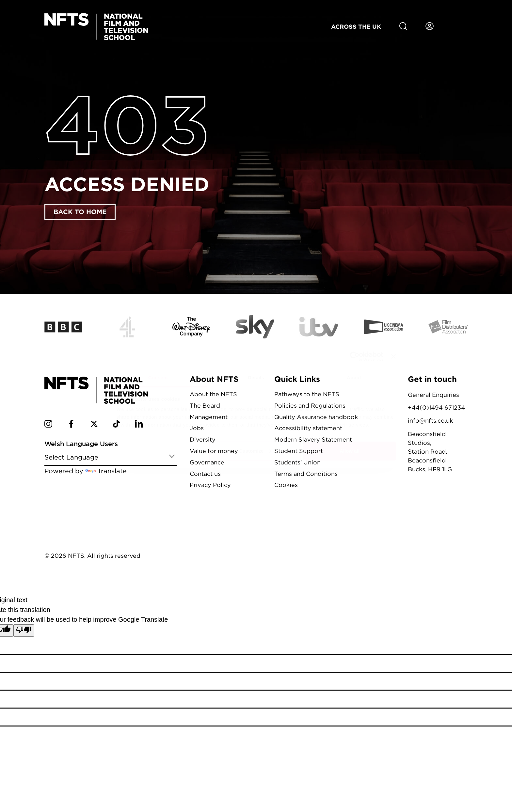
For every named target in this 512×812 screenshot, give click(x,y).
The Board (205, 406)
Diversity (203, 439)
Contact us (205, 474)
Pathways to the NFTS (307, 394)
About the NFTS (213, 394)
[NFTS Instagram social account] (48, 425)
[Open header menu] (459, 26)
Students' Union (297, 462)
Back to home (80, 211)
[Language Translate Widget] (111, 457)
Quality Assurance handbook (316, 417)
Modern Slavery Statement (313, 439)
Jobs (197, 428)
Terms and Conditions (306, 474)
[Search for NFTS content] (403, 26)
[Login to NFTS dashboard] (429, 26)
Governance (207, 462)
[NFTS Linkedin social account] (139, 425)
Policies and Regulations (310, 406)
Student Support (299, 451)
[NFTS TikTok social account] (116, 425)
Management (209, 417)
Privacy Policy (210, 485)
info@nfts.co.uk (430, 421)
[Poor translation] (24, 631)
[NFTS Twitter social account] (94, 425)
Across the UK (356, 26)
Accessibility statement (308, 428)
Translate (106, 471)
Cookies (286, 485)
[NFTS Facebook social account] (71, 425)
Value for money (214, 451)
